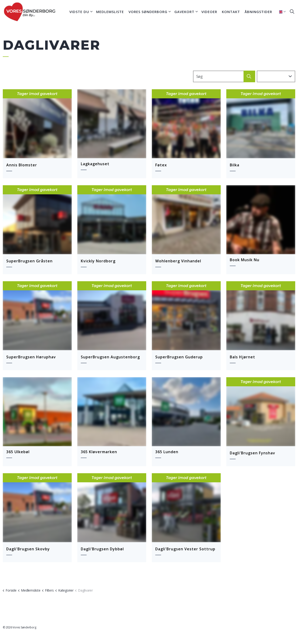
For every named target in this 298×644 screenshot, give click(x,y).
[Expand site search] (292, 12)
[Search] (224, 77)
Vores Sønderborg (148, 12)
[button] (249, 77)
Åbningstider (258, 12)
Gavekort (184, 12)
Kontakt (231, 12)
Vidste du (79, 12)
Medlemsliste (110, 12)
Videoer (209, 12)
